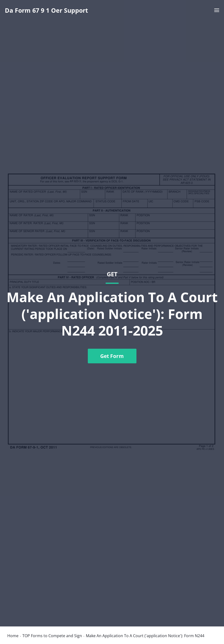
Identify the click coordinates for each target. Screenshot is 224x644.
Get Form (112, 356)
